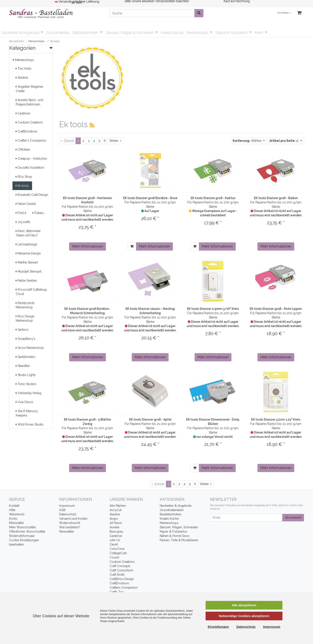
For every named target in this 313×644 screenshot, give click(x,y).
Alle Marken (118, 506)
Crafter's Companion (31, 140)
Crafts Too (117, 592)
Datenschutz (68, 514)
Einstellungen (218, 627)
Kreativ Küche (172, 33)
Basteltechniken (86, 33)
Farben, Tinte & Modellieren (179, 540)
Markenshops (198, 33)
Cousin (114, 557)
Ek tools (22, 186)
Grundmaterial (58, 33)
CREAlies (23, 150)
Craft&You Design (122, 579)
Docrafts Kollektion (30, 168)
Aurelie (114, 527)
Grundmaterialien (172, 510)
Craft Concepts (120, 566)
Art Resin (116, 523)
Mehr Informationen (88, 246)
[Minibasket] (299, 13)
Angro (114, 519)
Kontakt (14, 506)
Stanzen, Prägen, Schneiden (179, 527)
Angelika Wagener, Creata (30, 89)
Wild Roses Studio (30, 424)
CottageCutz (118, 553)
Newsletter (67, 532)
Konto (13, 519)
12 (284, 141)
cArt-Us (115, 540)
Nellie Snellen (26, 281)
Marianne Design (28, 253)
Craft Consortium (121, 570)
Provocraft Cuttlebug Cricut (31, 292)
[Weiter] (115, 141)
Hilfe (12, 510)
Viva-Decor (25, 402)
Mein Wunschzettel (22, 527)
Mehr (259, 33)
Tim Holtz (24, 69)
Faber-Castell (26, 204)
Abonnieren (293, 518)
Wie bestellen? (70, 527)
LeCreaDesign (26, 244)
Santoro (22, 330)
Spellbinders (26, 357)
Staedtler (23, 366)
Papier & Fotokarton (232, 33)
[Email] (246, 518)
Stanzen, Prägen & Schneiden (130, 33)
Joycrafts (23, 222)
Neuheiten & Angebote (21, 33)
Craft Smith (117, 575)
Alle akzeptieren (244, 605)
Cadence (23, 113)
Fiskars (38, 213)
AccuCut (115, 510)
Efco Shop (24, 177)
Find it (21, 213)
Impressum (67, 506)
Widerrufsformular (22, 536)
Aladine (22, 78)
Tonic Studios (26, 384)
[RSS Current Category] (92, 125)
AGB (62, 510)
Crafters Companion (124, 588)
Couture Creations (29, 122)
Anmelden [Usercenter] (284, 13)
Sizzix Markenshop (30, 348)
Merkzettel (16, 523)
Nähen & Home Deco (175, 536)
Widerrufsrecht (70, 523)
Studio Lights (26, 375)
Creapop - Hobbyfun (31, 159)
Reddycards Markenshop (25, 305)
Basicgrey (116, 532)
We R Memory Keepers (27, 413)
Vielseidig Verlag (29, 393)
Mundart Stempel (29, 271)
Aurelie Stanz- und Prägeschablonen (29, 102)
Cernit (114, 544)
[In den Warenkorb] (132, 246)
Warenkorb (17, 514)
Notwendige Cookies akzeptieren (244, 616)
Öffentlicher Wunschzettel (27, 532)
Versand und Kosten (73, 519)
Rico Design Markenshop (25, 318)
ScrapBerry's (26, 339)
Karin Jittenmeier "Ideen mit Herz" (28, 233)
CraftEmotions (26, 131)
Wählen (247, 141)
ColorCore (117, 549)
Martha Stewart (27, 262)
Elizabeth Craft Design (32, 195)
